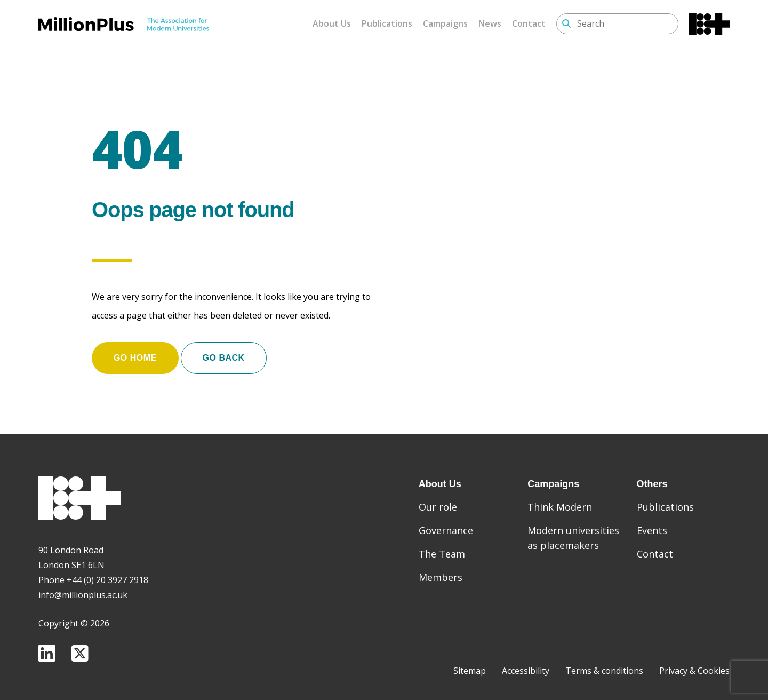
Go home (135, 353)
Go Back (224, 353)
